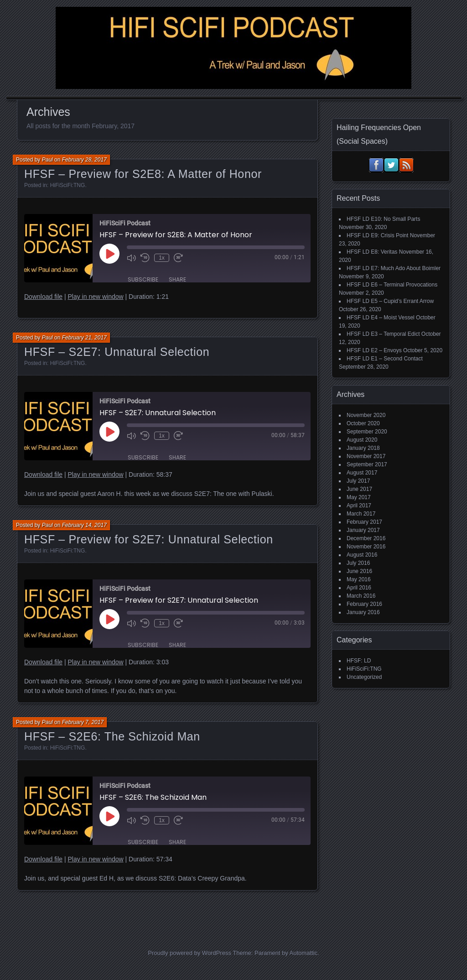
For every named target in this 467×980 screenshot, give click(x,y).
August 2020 (362, 440)
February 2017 (364, 522)
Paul (47, 160)
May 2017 (359, 497)
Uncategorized (364, 677)
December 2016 (366, 538)
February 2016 (364, 604)
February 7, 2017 (83, 722)
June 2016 (359, 571)
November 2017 (366, 456)
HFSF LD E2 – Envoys (374, 350)
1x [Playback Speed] (162, 258)
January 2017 (363, 530)
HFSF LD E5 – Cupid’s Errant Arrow (390, 301)
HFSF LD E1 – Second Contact (385, 359)
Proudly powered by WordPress (189, 953)
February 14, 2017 (84, 525)
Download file (43, 297)
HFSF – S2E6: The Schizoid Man (112, 736)
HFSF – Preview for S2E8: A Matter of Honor (143, 174)
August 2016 (362, 555)
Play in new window (95, 297)
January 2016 (363, 612)
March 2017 (361, 514)
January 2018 (363, 448)
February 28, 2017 (84, 160)
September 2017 (367, 464)
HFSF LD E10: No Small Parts (383, 219)
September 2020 (367, 432)
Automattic (304, 953)
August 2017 (362, 473)
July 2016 (358, 563)
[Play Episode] (109, 254)
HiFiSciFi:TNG (68, 185)
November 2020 (366, 415)
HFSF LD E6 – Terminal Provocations (392, 285)
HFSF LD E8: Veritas (372, 252)
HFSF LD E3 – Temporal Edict (383, 334)
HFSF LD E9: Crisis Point (377, 235)
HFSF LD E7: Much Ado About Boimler (394, 268)
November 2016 (366, 547)
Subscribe (143, 279)
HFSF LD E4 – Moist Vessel (381, 318)
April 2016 (359, 588)
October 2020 (363, 423)
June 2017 (359, 489)
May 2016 (359, 579)
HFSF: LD (359, 661)
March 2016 (361, 596)
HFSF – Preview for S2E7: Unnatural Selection (149, 539)
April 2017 (359, 506)
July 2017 (358, 481)
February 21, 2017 (84, 338)
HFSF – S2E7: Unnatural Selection (117, 352)
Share (177, 279)
